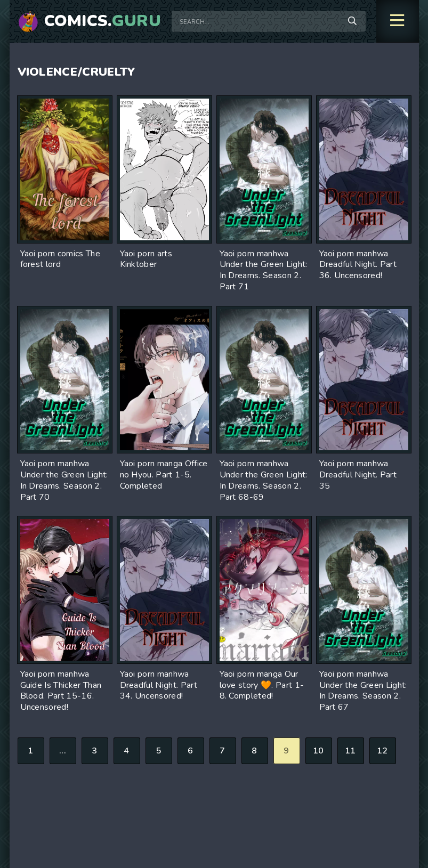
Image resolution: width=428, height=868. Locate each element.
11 (350, 751)
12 (382, 751)
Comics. (103, 21)
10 (318, 751)
